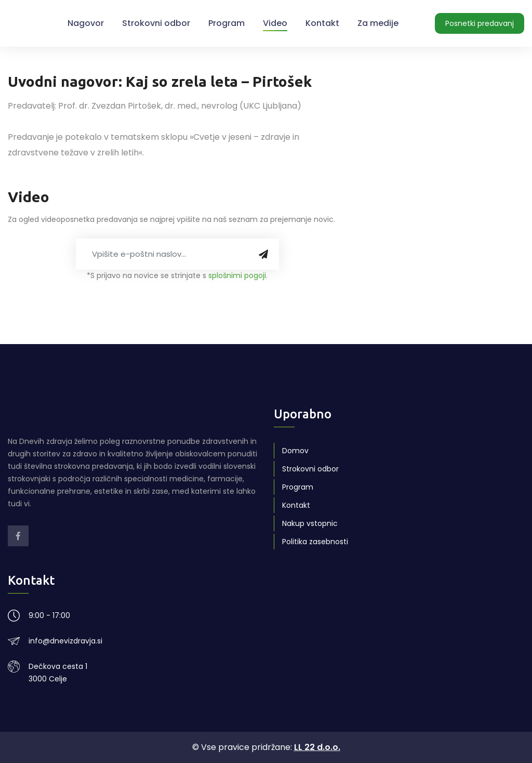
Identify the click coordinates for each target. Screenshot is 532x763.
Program (227, 23)
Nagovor (86, 23)
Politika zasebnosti (315, 542)
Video (275, 23)
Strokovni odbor (156, 23)
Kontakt (322, 23)
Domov (295, 451)
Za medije (378, 23)
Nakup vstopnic (310, 523)
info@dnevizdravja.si (65, 641)
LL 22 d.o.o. (317, 747)
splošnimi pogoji (237, 275)
